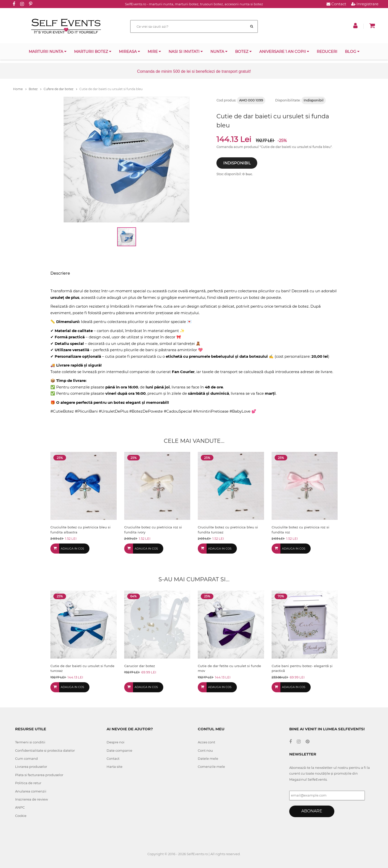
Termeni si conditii (30, 742)
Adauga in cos (72, 549)
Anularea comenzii (31, 791)
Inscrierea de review (31, 799)
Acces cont (206, 742)
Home (20, 89)
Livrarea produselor (31, 767)
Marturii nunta (48, 51)
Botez (243, 51)
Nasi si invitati (186, 51)
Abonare (312, 811)
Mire (154, 51)
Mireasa (130, 51)
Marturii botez (93, 51)
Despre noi (116, 742)
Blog (352, 51)
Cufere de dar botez (60, 89)
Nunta (219, 51)
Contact (336, 4)
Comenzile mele (211, 767)
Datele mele (208, 758)
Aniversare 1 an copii (284, 51)
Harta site (115, 767)
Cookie (21, 816)
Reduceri (327, 51)
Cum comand (26, 758)
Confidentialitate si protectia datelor (45, 750)
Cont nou (205, 750)
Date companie (119, 750)
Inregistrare (365, 4)
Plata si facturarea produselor (39, 775)
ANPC (20, 807)
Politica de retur (28, 783)
